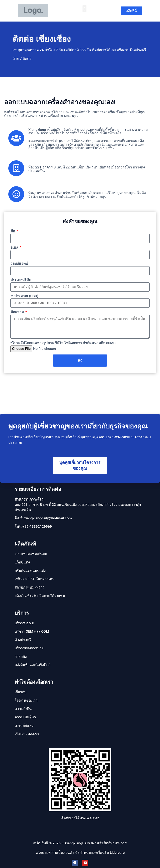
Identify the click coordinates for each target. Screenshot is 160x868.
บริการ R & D (24, 623)
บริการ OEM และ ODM (32, 631)
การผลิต (21, 656)
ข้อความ (17, 312)
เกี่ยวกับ (21, 692)
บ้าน (16, 59)
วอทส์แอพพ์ (19, 264)
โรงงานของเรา (26, 700)
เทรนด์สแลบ (24, 725)
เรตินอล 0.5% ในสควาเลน (35, 579)
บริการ (22, 613)
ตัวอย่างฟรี (23, 640)
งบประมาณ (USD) (24, 296)
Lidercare (117, 853)
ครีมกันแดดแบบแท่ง (30, 571)
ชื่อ (13, 231)
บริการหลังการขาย (29, 648)
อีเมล (15, 247)
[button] (84, 9)
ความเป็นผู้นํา (25, 717)
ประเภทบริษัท (21, 280)
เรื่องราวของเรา (27, 734)
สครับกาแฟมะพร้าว (30, 587)
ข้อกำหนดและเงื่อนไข (92, 853)
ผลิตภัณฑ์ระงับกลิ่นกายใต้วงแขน (40, 596)
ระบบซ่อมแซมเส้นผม (31, 554)
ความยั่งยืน (23, 709)
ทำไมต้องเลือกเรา (34, 682)
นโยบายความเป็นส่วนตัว (55, 853)
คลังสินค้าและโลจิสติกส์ (32, 665)
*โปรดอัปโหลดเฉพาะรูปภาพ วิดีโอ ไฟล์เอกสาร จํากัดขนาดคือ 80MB (63, 343)
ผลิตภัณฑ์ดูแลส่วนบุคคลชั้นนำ (78, 148)
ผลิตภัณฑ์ (25, 544)
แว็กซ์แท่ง (22, 562)
